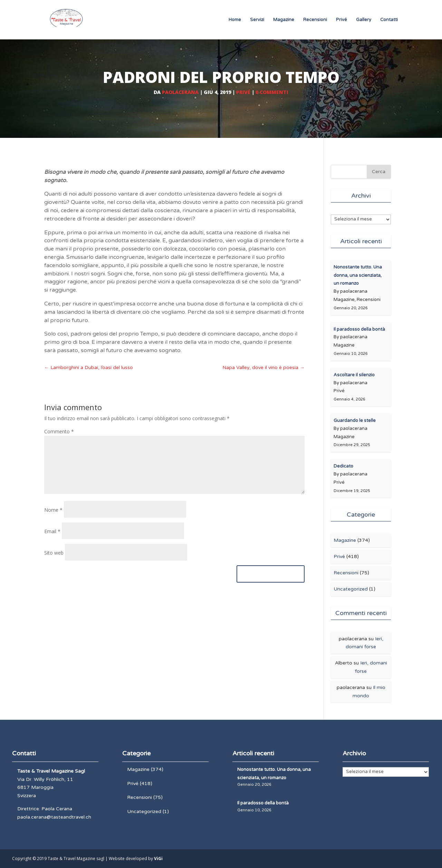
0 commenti (272, 92)
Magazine (284, 20)
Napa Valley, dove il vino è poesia (263, 367)
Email (52, 531)
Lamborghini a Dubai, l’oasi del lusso (89, 367)
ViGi (158, 858)
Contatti (389, 20)
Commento (59, 431)
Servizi (257, 20)
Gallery (364, 20)
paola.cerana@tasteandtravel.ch (54, 817)
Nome (53, 510)
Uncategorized (351, 589)
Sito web (54, 553)
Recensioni (315, 20)
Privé (342, 20)
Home (235, 20)
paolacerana (180, 92)
